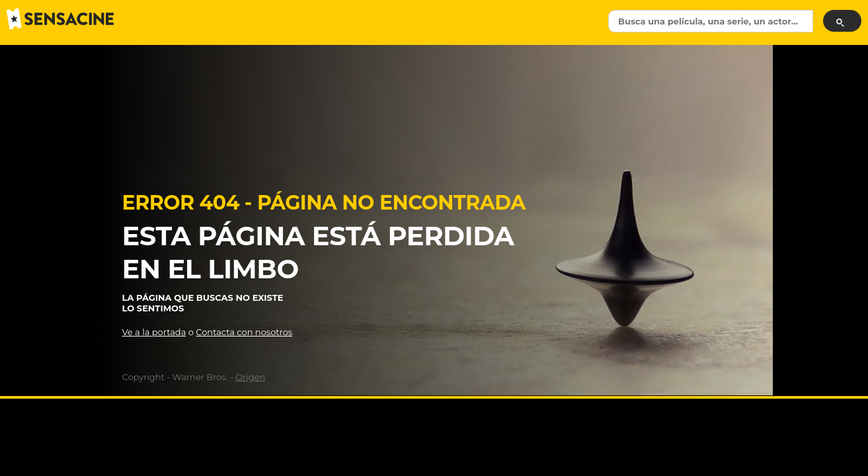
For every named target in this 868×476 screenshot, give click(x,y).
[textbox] (711, 21)
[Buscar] (842, 21)
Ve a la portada (154, 332)
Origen (250, 377)
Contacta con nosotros (244, 332)
